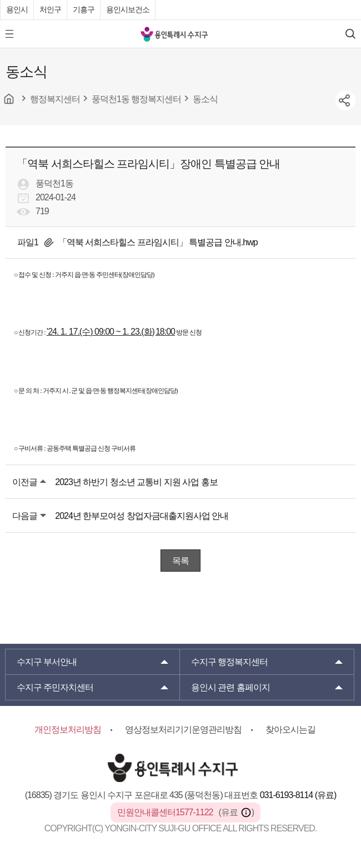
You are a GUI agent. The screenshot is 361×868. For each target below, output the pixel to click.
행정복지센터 (229, 662)
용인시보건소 (128, 9)
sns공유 (345, 100)
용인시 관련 (230, 687)
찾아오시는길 (290, 730)
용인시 (17, 9)
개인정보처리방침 (68, 730)
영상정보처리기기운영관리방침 (183, 730)
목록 (180, 561)
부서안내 (47, 662)
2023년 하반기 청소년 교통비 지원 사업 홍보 (136, 482)
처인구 (50, 9)
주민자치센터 (55, 687)
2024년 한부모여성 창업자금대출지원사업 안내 (142, 516)
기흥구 (84, 9)
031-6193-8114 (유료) (298, 795)
